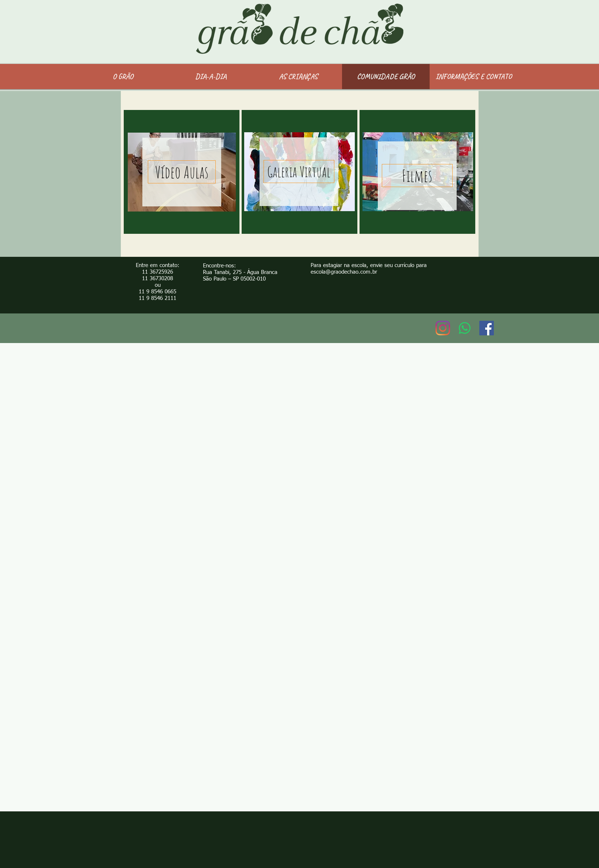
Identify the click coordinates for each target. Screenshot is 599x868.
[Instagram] (443, 328)
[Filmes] (417, 176)
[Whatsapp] (465, 328)
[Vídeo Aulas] (182, 172)
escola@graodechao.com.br (344, 272)
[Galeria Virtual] (299, 172)
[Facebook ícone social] (487, 328)
